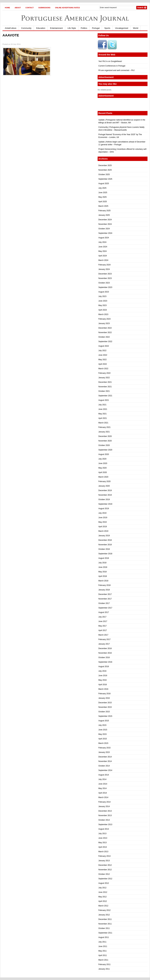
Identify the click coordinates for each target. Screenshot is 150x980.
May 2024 (103, 251)
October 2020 (104, 445)
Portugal (96, 28)
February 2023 (104, 319)
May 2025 (103, 197)
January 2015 (104, 752)
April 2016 (103, 685)
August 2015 (104, 721)
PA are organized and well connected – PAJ (116, 70)
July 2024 (102, 242)
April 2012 (103, 901)
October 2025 (104, 174)
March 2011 (103, 960)
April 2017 (103, 630)
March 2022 (103, 369)
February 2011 (104, 964)
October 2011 (104, 928)
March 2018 (103, 581)
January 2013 (104, 861)
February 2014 (104, 802)
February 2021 (104, 427)
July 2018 (102, 563)
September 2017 (105, 608)
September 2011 (105, 933)
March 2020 (103, 477)
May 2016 (103, 680)
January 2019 (104, 536)
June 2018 (103, 567)
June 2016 (103, 676)
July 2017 (102, 617)
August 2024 (104, 238)
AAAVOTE (11, 35)
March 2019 (103, 531)
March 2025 (103, 206)
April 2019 (103, 527)
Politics (84, 28)
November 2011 (105, 924)
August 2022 (104, 346)
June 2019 (103, 518)
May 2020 (103, 468)
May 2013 (103, 843)
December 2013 (105, 811)
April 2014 (103, 793)
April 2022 (103, 364)
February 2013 (104, 856)
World (136, 28)
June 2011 (103, 946)
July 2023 (102, 296)
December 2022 (105, 328)
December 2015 (105, 703)
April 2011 (103, 955)
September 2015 (105, 716)
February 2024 (104, 265)
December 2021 (105, 382)
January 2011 (104, 969)
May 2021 (103, 414)
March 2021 (103, 423)
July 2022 (102, 351)
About (18, 8)
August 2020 (104, 454)
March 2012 (103, 906)
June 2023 (103, 301)
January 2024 (104, 269)
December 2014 (105, 757)
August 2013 (104, 829)
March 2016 (103, 689)
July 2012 (102, 888)
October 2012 (104, 874)
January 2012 (104, 915)
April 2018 (103, 576)
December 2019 (105, 490)
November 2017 (105, 599)
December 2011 (105, 919)
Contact (30, 8)
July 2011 (102, 942)
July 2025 (102, 188)
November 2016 (105, 653)
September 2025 (105, 179)
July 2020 (102, 459)
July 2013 (102, 834)
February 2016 (104, 694)
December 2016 (105, 648)
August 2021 (104, 400)
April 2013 (103, 847)
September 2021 (105, 396)
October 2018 (104, 549)
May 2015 (103, 734)
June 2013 (103, 838)
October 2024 (104, 229)
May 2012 (103, 897)
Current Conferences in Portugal (112, 66)
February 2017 (104, 639)
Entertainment (56, 28)
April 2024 (103, 256)
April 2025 (103, 202)
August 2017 (104, 612)
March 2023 (103, 314)
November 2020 (105, 441)
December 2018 (105, 540)
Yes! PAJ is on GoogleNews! (110, 61)
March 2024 (103, 260)
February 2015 (104, 748)
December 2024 (105, 220)
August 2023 (104, 292)
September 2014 (105, 770)
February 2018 (104, 585)
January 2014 (104, 806)
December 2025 (105, 165)
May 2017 (103, 626)
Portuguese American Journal (75, 18)
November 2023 (105, 278)
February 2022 (104, 373)
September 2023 (105, 287)
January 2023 (104, 323)
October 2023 (104, 283)
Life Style (72, 28)
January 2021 (104, 432)
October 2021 (104, 391)
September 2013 (105, 825)
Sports (107, 28)
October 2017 (104, 603)
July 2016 (102, 671)
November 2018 (105, 545)
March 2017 (103, 635)
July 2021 (102, 405)
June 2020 (103, 463)
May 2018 (103, 572)
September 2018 (105, 554)
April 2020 (103, 472)
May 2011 (103, 951)
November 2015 (105, 707)
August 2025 (104, 184)
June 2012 (103, 892)
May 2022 (103, 360)
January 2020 (104, 486)
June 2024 (103, 247)
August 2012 (104, 883)
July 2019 (102, 513)
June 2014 (103, 784)
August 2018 (104, 558)
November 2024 (105, 224)
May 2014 (103, 788)
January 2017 (104, 644)
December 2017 (105, 594)
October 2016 (104, 657)
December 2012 (105, 865)
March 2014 (103, 797)
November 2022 (105, 332)
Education (41, 28)
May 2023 (103, 305)
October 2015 (104, 712)
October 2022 (104, 337)
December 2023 (105, 274)
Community (26, 28)
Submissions (44, 8)
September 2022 (105, 342)
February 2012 (104, 910)
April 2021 (103, 418)
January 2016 (104, 698)
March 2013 (103, 852)
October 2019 (104, 499)
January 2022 (104, 378)
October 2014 (104, 766)
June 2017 (103, 621)
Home (7, 8)
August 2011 (104, 937)
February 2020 (104, 481)
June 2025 (103, 193)
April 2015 (103, 739)
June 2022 (103, 355)
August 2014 (104, 775)
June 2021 (103, 409)
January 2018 (104, 590)
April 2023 (103, 310)
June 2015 (103, 730)
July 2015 (102, 725)
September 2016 (105, 662)
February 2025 (104, 211)
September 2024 (105, 233)
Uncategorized (122, 28)
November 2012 (105, 870)
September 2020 (105, 450)
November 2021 (105, 387)
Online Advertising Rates (67, 8)
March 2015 (103, 743)
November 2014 (105, 761)
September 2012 (105, 879)
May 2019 (103, 522)
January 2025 (104, 215)
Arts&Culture (11, 28)
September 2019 (105, 504)
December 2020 (105, 436)
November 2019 (105, 495)
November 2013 (105, 815)
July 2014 (102, 779)
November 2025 (105, 170)
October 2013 (104, 820)
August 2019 (104, 509)
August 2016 (104, 667)
